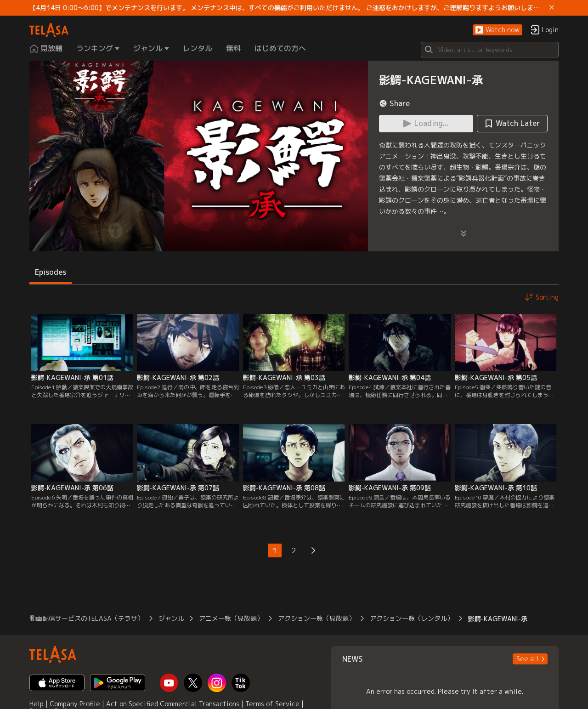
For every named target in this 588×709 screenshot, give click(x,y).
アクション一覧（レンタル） (412, 618)
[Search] (490, 50)
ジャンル (171, 618)
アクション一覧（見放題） (317, 618)
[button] (498, 30)
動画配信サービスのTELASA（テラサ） (87, 618)
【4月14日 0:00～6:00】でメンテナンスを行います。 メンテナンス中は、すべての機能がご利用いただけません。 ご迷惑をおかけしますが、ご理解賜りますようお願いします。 (288, 8)
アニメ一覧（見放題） (231, 618)
